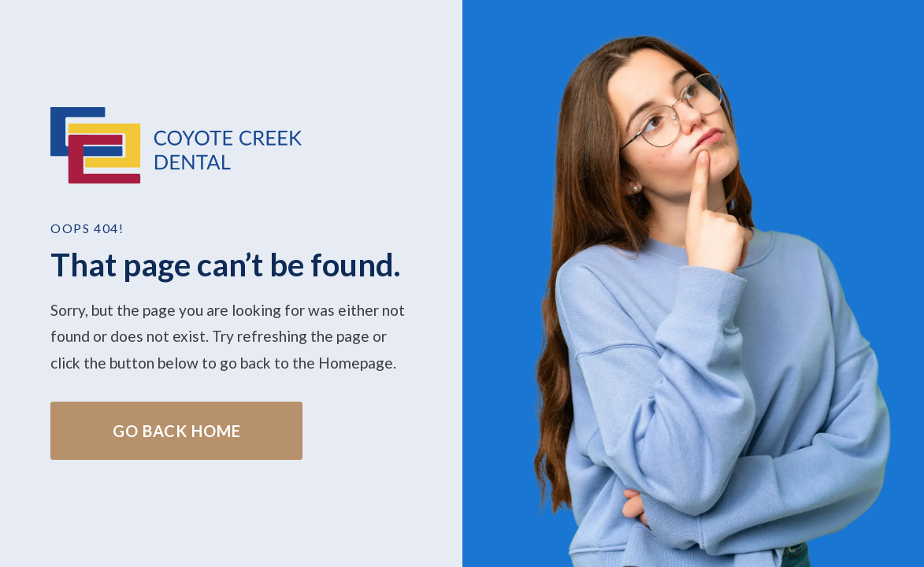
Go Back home (177, 431)
